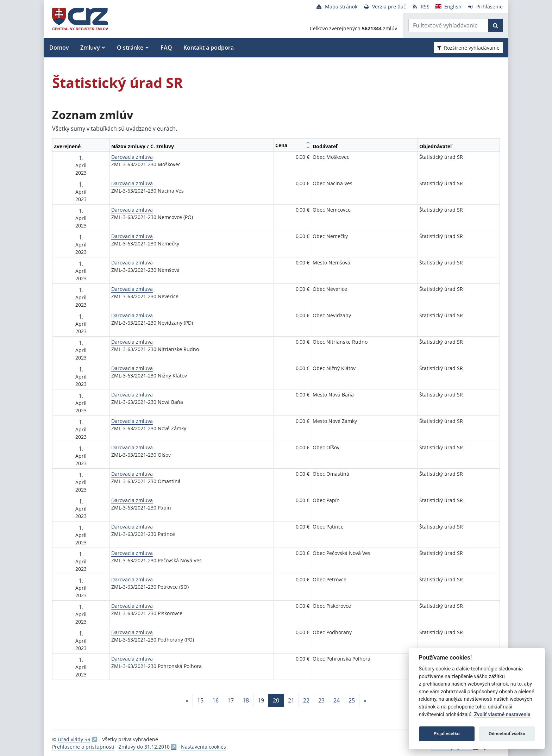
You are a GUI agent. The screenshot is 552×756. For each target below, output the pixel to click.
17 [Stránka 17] (231, 700)
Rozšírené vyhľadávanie (468, 48)
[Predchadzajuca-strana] (187, 700)
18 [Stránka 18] (246, 700)
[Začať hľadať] (495, 25)
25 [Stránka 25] (352, 700)
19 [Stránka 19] (261, 700)
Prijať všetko (447, 734)
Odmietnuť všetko (507, 734)
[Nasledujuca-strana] (365, 700)
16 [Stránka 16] (215, 700)
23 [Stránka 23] (321, 700)
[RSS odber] (421, 7)
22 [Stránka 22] (306, 700)
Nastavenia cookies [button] (203, 747)
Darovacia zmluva (132, 157)
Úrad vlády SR (74, 739)
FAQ (166, 48)
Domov (59, 48)
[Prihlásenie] (485, 7)
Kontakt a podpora (209, 48)
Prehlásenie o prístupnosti (83, 747)
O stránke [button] (130, 48)
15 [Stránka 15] (200, 700)
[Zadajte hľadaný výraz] (448, 25)
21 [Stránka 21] (291, 700)
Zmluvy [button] (90, 48)
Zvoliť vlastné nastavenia (502, 715)
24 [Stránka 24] (337, 700)
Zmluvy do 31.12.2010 (144, 747)
